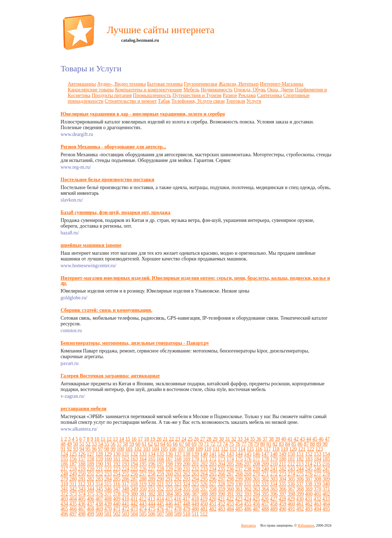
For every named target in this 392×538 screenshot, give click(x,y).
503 (126, 514)
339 (317, 484)
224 (126, 469)
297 (221, 479)
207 (248, 464)
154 (326, 454)
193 (126, 464)
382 (152, 494)
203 (213, 464)
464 (326, 504)
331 (247, 484)
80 (263, 444)
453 (230, 504)
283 (99, 479)
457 (265, 504)
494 (318, 509)
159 (99, 459)
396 (274, 494)
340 (326, 484)
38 (271, 439)
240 (265, 469)
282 (91, 479)
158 (91, 459)
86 (300, 444)
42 (296, 439)
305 (291, 479)
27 (202, 439)
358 (213, 489)
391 (230, 494)
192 (117, 464)
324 (186, 484)
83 (282, 444)
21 (165, 439)
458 (274, 504)
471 (117, 509)
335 (282, 484)
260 (169, 474)
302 (265, 479)
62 (150, 444)
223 (117, 469)
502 (117, 514)
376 (99, 494)
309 (326, 479)
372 (64, 494)
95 (88, 449)
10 (97, 439)
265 (213, 474)
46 (321, 439)
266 (221, 474)
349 (134, 489)
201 (195, 464)
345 (99, 489)
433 (326, 499)
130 (117, 454)
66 (175, 444)
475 (152, 509)
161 (117, 459)
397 (283, 494)
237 (239, 469)
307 (309, 479)
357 (204, 489)
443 (143, 504)
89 (319, 444)
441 (126, 504)
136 (169, 454)
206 (239, 464)
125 (73, 454)
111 (216, 449)
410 (126, 499)
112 (225, 449)
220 (91, 469)
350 (143, 489)
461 (300, 504)
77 (244, 444)
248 (64, 474)
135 (161, 454)
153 (318, 454)
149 (283, 454)
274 (291, 474)
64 (163, 444)
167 (169, 459)
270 (256, 474)
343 (82, 489)
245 (309, 469)
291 (169, 479)
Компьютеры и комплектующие (149, 90)
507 (161, 514)
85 (294, 444)
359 (221, 489)
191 (108, 464)
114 (242, 449)
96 (94, 449)
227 (152, 469)
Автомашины (82, 84)
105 (164, 449)
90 (325, 444)
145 (248, 454)
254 (117, 474)
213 (300, 464)
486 (248, 509)
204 (221, 464)
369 (309, 489)
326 (204, 484)
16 (134, 439)
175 (239, 459)
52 (88, 444)
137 (178, 454)
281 (82, 479)
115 (250, 449)
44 (309, 439)
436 (82, 504)
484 (230, 509)
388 (204, 494)
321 (160, 484)
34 (246, 439)
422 (230, 499)
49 (69, 444)
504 (134, 514)
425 (256, 499)
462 (309, 504)
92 (69, 449)
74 (225, 444)
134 (152, 454)
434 (64, 504)
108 (190, 449)
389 (213, 494)
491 (291, 509)
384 (169, 494)
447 (178, 504)
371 (326, 489)
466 (73, 509)
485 (239, 509)
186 (64, 464)
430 (300, 499)
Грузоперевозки (201, 84)
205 (230, 464)
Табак (164, 101)
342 (73, 489)
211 (283, 464)
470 (108, 509)
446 (169, 504)
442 (134, 504)
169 (187, 459)
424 (247, 499)
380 (134, 494)
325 (195, 484)
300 (248, 479)
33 (240, 439)
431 (308, 499)
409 (117, 499)
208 (256, 464)
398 (291, 494)
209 (265, 464)
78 (250, 444)
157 (82, 459)
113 (233, 449)
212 (291, 464)
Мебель (192, 90)
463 (318, 504)
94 (82, 449)
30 (221, 439)
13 (115, 439)
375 (91, 494)
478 (178, 509)
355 (187, 489)
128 (99, 454)
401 (318, 494)
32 (234, 439)
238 (248, 469)
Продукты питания (112, 95)
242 (283, 469)
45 (315, 439)
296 (213, 479)
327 (213, 484)
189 (91, 464)
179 (274, 459)
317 (125, 484)
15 (128, 439)
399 (300, 494)
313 (90, 484)
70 (200, 444)
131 (126, 454)
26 (196, 439)
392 (239, 494)
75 (232, 444)
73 (219, 444)
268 (239, 474)
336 (291, 484)
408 (108, 499)
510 (187, 514)
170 (195, 459)
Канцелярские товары (91, 90)
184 (318, 459)
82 (275, 444)
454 (239, 504)
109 (199, 449)
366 (283, 489)
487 (256, 509)
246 (318, 469)
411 (134, 499)
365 (274, 489)
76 (238, 444)
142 (221, 454)
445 (161, 504)
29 (215, 439)
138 (187, 454)
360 (230, 489)
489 (274, 509)
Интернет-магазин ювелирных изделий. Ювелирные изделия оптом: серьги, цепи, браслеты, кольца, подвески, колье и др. (195, 281)
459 (283, 504)
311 (73, 484)
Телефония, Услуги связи (198, 101)
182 (300, 459)
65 (169, 444)
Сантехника (269, 95)
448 (187, 504)
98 (107, 449)
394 (256, 494)
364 (265, 489)
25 (190, 439)
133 (143, 454)
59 (132, 444)
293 (187, 479)
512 (204, 514)
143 (230, 454)
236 (230, 469)
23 (177, 439)
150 (291, 454)
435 (73, 504)
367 (291, 489)
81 (269, 444)
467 (82, 509)
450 (204, 504)
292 (178, 479)
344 (91, 489)
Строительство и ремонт (131, 101)
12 (109, 439)
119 (284, 449)
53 (94, 444)
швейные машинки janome (91, 245)
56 (113, 444)
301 (256, 479)
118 (276, 449)
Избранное (306, 525)
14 (122, 439)
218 (73, 469)
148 (274, 454)
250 (82, 474)
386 (187, 494)
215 (317, 464)
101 (129, 449)
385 (178, 494)
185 (326, 459)
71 (207, 444)
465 (64, 509)
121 (302, 449)
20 (159, 439)
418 (195, 499)
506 (152, 514)
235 (221, 469)
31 (227, 439)
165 (152, 459)
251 (91, 474)
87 (306, 444)
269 (248, 474)
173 (221, 459)
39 (277, 439)
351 (152, 489)
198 (169, 464)
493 (309, 509)
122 (311, 449)
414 (160, 499)
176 (248, 459)
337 (300, 484)
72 (213, 444)
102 (138, 449)
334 (274, 484)
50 (76, 444)
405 (82, 499)
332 (256, 484)
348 (126, 489)
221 (99, 469)
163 (134, 459)
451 (213, 504)
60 (138, 444)
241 (274, 469)
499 (91, 514)
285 (117, 479)
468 (91, 509)
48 (63, 444)
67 (182, 444)
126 (82, 454)
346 (108, 489)
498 (82, 514)
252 (99, 474)
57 (119, 444)
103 (147, 449)
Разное (230, 95)
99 (113, 449)
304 (283, 479)
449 (195, 504)
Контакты (249, 525)
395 (265, 494)
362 (248, 489)
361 (239, 489)
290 (161, 479)
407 (99, 499)
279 (64, 479)
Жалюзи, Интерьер (239, 84)
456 (256, 504)
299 (239, 479)
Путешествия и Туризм (197, 95)
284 (108, 479)
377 (108, 494)
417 (186, 499)
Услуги (254, 101)
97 (100, 449)
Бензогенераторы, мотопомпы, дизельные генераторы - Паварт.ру (135, 343)
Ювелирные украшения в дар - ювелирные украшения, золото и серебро (143, 114)
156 (73, 459)
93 (76, 449)
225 (134, 469)
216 (326, 464)
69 (194, 444)
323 (178, 484)
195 (143, 464)
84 (288, 444)
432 (317, 499)
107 (182, 449)
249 (73, 474)
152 (309, 454)
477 (169, 509)
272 (274, 474)
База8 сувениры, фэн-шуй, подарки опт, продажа (115, 212)
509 (178, 514)
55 (107, 444)
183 (309, 459)
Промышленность (152, 95)
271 (265, 474)
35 (252, 439)
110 (208, 449)
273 (283, 474)
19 (153, 439)
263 (195, 474)
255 (126, 474)
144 (239, 454)
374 (82, 494)
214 (308, 464)
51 (82, 444)
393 (248, 494)
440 (117, 504)
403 (64, 499)
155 (64, 459)
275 (300, 474)
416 (178, 499)
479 (187, 509)
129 (108, 454)
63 (157, 444)
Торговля (236, 101)
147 (265, 454)
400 (309, 494)
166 (161, 459)
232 (195, 469)
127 (91, 454)
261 (178, 474)
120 (293, 449)
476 (161, 509)
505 (143, 514)
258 (152, 474)
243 (291, 469)
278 (326, 474)
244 (300, 469)
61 (144, 444)
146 (256, 454)
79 (257, 444)
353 (169, 489)
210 (274, 464)
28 (209, 439)
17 (140, 439)
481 (204, 509)
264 (204, 474)
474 (143, 509)
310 (64, 484)
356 (195, 489)
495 (326, 509)
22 (171, 439)
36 (259, 439)
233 (204, 469)
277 (318, 474)
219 (82, 469)
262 (187, 474)
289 (152, 479)
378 (117, 494)
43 (302, 439)
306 (300, 479)
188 (82, 464)
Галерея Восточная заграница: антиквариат (110, 376)
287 (134, 479)
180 (283, 459)
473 (134, 509)
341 (64, 489)
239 (256, 469)
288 (143, 479)
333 (265, 484)
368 (300, 489)
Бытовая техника (165, 84)
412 (143, 499)
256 (134, 474)
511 (195, 514)
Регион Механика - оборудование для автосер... (113, 147)
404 (73, 499)
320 (151, 484)
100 (121, 449)
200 (187, 464)
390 (221, 494)
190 (99, 464)
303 (274, 479)
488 (265, 509)
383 (161, 494)
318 (134, 484)
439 (108, 504)
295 (204, 479)
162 (126, 459)
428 (282, 499)
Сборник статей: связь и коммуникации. (106, 310)
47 (327, 439)
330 (239, 484)
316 (116, 484)
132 (134, 454)
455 (248, 504)
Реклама (247, 95)
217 (64, 469)
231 (187, 469)
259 (161, 474)
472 (126, 509)
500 (99, 514)
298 (230, 479)
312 (81, 484)
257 (143, 474)
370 (318, 489)
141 (213, 454)
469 (99, 509)
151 (300, 454)
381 (143, 494)
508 (169, 514)
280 (73, 479)
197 (161, 464)
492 (300, 509)
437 (91, 504)
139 (195, 454)
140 (204, 454)
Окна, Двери (280, 90)
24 (184, 439)
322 (169, 484)
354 (178, 489)
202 (204, 464)
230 (178, 469)
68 (188, 444)
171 (204, 459)
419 (204, 499)
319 (143, 484)
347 (117, 489)
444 (152, 504)
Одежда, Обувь (250, 90)
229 (169, 469)
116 (259, 449)
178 (265, 459)
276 (309, 474)
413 (151, 499)
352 (161, 489)
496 (64, 514)
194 (134, 464)
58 (125, 444)
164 (143, 459)
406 (91, 499)
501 (108, 514)
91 (63, 449)
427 (274, 499)
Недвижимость (216, 90)
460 (291, 504)
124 (64, 454)
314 (99, 484)
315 (108, 484)
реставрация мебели (84, 409)
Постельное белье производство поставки (107, 180)
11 (103, 439)
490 (283, 509)
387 (195, 494)
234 (213, 469)
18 (146, 439)
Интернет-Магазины (282, 84)
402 (326, 494)
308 (318, 479)
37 (265, 439)
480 (195, 509)
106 (173, 449)
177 (256, 459)
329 (230, 484)
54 (100, 444)
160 (108, 459)
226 (143, 469)
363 (256, 489)
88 (313, 444)
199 (178, 464)
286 (126, 479)
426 (265, 499)
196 (152, 464)
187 (73, 464)
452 (221, 504)
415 (169, 499)
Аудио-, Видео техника (122, 84)
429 (291, 499)
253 (108, 474)
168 (178, 459)
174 (230, 459)
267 (230, 474)
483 (221, 509)
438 (99, 504)
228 (161, 469)
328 (221, 484)
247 (326, 469)
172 (213, 459)
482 (213, 509)
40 (284, 439)
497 (73, 514)
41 (290, 439)
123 (319, 449)
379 (126, 494)
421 (221, 499)
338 (308, 484)
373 (73, 494)
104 (156, 449)
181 (291, 459)
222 (108, 469)
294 (195, 479)
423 (239, 499)
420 (213, 499)
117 (267, 449)
